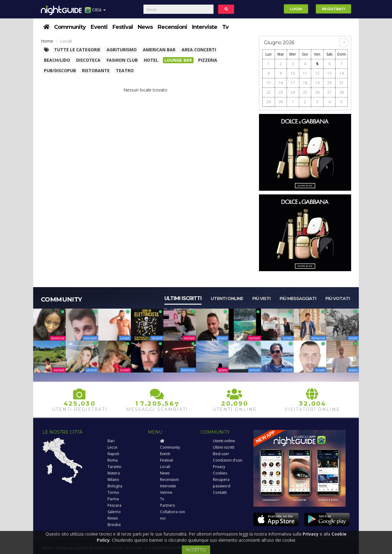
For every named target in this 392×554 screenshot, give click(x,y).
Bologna (115, 486)
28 (342, 92)
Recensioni (172, 27)
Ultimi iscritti (183, 298)
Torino (113, 492)
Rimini (113, 518)
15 (269, 83)
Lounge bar (178, 60)
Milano (113, 480)
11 (305, 73)
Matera (114, 473)
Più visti (261, 298)
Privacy (219, 467)
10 (293, 73)
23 (281, 92)
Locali (165, 467)
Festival (123, 27)
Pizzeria (208, 60)
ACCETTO (196, 550)
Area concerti (199, 50)
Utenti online (227, 298)
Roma (113, 460)
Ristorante (96, 70)
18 (305, 83)
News (145, 27)
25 (305, 92)
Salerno (114, 512)
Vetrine (166, 492)
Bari (111, 441)
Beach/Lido (57, 60)
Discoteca (88, 60)
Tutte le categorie (77, 50)
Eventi (99, 27)
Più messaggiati (298, 298)
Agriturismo (122, 50)
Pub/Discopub (60, 70)
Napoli (113, 454)
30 (281, 102)
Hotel (151, 60)
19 (317, 83)
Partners (167, 505)
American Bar (159, 50)
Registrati (333, 9)
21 (342, 83)
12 (317, 73)
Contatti (220, 492)
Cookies (220, 473)
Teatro (125, 70)
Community (70, 27)
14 (342, 73)
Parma (113, 499)
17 (293, 83)
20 (329, 83)
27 (329, 92)
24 (293, 92)
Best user (221, 454)
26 (317, 92)
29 (269, 102)
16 (281, 83)
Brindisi (114, 525)
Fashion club (122, 60)
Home (47, 41)
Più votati (337, 298)
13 (329, 73)
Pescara (114, 505)
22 (269, 92)
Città (95, 12)
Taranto (114, 467)
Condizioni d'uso (228, 460)
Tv (225, 27)
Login (296, 9)
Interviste (205, 27)
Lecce (112, 447)
